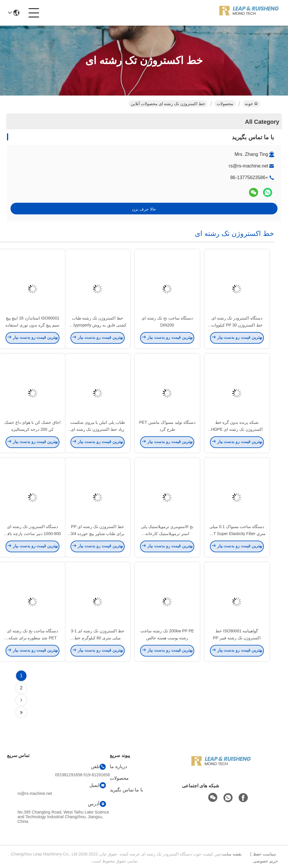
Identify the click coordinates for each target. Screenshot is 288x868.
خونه (251, 104)
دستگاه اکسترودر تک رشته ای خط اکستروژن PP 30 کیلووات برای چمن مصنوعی (237, 326)
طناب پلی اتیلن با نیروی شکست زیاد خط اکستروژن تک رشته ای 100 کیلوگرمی (98, 431)
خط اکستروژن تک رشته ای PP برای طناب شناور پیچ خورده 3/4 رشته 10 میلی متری (97, 535)
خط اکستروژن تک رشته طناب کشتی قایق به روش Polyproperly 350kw (98, 326)
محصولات (225, 104)
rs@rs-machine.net (249, 166)
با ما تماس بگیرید (126, 790)
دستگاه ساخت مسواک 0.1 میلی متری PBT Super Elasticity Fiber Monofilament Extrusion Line (237, 535)
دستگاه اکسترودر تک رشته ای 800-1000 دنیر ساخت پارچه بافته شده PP (32, 535)
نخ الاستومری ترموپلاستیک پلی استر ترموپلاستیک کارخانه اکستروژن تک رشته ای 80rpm (167, 535)
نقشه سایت (232, 854)
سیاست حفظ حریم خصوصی (266, 858)
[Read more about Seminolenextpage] (21, 700)
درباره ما (118, 766)
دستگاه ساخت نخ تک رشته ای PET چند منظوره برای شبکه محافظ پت (32, 639)
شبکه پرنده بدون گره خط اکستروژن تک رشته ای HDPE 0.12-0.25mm (237, 431)
